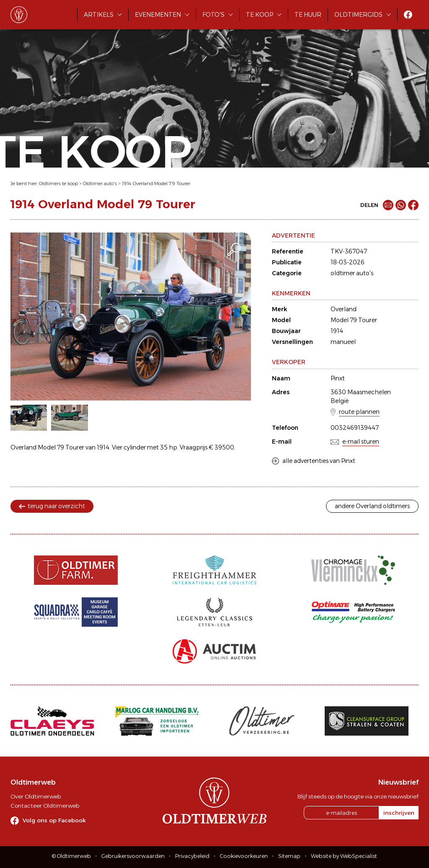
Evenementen (158, 15)
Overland (344, 309)
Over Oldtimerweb (36, 796)
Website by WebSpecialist (344, 856)
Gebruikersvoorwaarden (133, 856)
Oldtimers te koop (58, 183)
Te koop (260, 15)
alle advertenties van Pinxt (319, 461)
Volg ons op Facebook (54, 820)
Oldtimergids (358, 15)
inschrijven (399, 813)
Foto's (213, 15)
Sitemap (289, 856)
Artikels (99, 15)
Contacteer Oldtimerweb (45, 806)
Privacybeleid (192, 856)
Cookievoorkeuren (244, 856)
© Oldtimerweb (71, 856)
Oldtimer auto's (100, 183)
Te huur (308, 15)
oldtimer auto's (352, 273)
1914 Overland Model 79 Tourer (156, 183)
